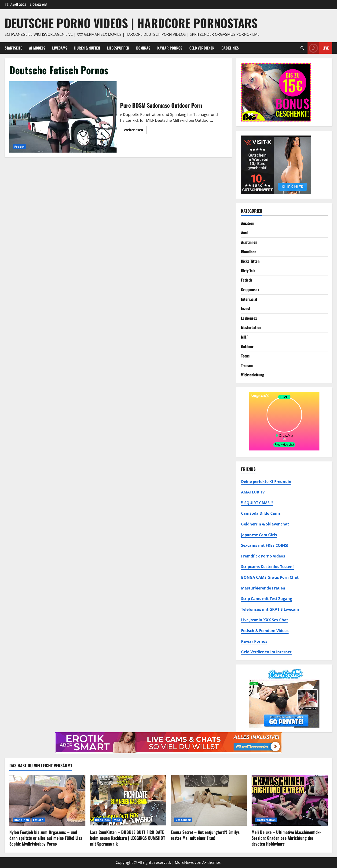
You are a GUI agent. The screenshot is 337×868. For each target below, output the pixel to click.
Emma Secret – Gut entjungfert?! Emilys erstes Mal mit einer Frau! (205, 835)
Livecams (60, 48)
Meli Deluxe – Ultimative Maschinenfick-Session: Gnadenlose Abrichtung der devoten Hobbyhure (286, 838)
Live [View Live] (318, 48)
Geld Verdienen (202, 48)
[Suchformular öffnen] (302, 48)
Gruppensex (250, 289)
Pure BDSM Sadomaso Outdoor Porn (63, 117)
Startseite (13, 48)
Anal (244, 232)
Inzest (246, 308)
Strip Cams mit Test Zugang (267, 599)
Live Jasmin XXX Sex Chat (265, 620)
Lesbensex (249, 318)
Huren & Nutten (87, 48)
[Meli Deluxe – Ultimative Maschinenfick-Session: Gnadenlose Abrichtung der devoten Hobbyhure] (290, 800)
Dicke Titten (250, 261)
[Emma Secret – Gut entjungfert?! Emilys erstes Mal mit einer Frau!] (209, 800)
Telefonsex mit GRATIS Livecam (270, 609)
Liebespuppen (118, 48)
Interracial (249, 299)
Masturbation (251, 327)
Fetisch (19, 147)
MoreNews (184, 862)
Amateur (248, 223)
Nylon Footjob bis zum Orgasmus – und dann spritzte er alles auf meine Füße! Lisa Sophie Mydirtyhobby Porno (46, 838)
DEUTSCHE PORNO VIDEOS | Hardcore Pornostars (131, 23)
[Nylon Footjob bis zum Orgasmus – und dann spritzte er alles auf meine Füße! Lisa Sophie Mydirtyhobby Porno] (47, 800)
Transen (247, 365)
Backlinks (230, 48)
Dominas (143, 48)
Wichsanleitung (253, 375)
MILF (245, 337)
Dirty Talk (248, 271)
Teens (245, 356)
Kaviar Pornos (170, 48)
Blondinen (249, 252)
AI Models (37, 48)
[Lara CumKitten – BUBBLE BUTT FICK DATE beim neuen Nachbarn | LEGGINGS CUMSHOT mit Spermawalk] (128, 800)
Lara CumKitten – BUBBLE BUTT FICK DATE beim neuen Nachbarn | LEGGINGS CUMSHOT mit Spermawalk (128, 838)
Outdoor (247, 346)
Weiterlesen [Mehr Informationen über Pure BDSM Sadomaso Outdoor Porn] (135, 131)
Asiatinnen (249, 242)
